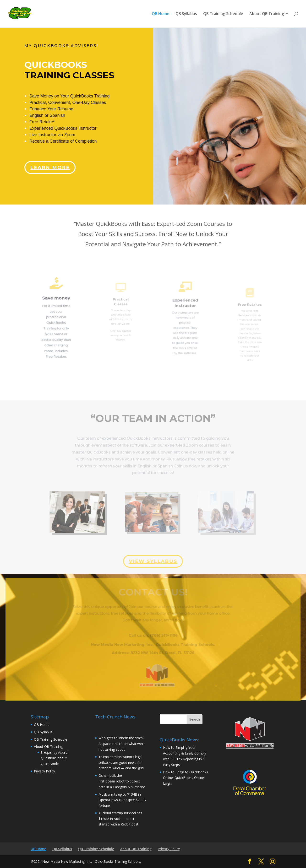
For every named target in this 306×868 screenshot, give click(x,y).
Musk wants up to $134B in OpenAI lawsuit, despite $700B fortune (122, 800)
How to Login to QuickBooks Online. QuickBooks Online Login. (186, 778)
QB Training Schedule (223, 14)
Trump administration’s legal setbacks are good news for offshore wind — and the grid (121, 763)
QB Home (161, 14)
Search (195, 719)
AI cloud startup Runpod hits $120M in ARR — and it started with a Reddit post (120, 819)
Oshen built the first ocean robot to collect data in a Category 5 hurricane (122, 781)
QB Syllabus (186, 14)
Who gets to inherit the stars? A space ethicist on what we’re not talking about (122, 744)
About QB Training (267, 14)
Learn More (51, 164)
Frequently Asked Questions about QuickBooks (54, 758)
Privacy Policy (44, 771)
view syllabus (153, 561)
